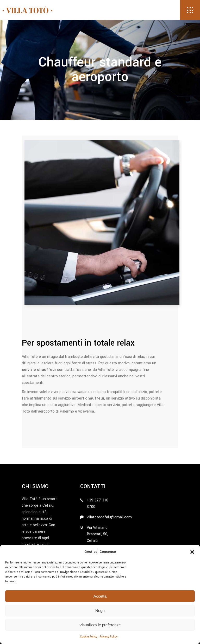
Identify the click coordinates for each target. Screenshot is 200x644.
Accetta (100, 596)
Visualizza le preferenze (100, 625)
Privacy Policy (109, 637)
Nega (100, 611)
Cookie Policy (89, 637)
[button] (192, 552)
